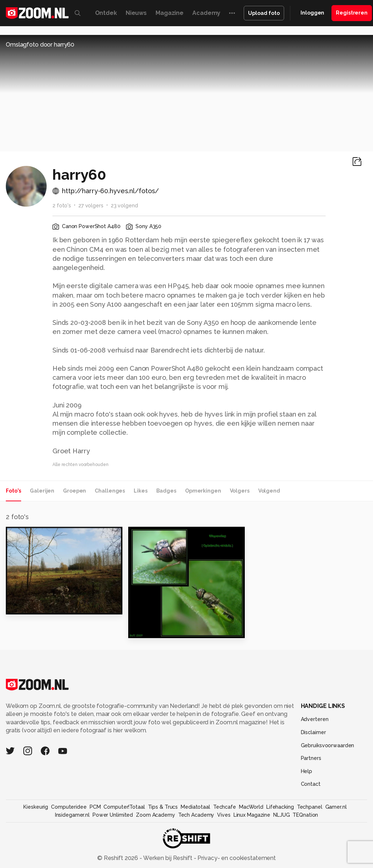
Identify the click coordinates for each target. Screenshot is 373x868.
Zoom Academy (156, 815)
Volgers (240, 491)
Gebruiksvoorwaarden (328, 745)
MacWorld (251, 807)
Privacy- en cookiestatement (236, 858)
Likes (140, 491)
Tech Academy (196, 815)
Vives (224, 815)
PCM (95, 807)
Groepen (74, 491)
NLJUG (281, 815)
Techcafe (225, 807)
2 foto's (62, 206)
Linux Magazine (252, 815)
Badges (166, 491)
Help (307, 771)
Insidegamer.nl (72, 815)
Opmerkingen (203, 491)
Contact (311, 784)
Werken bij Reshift (168, 858)
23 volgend (124, 206)
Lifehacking (280, 807)
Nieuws (136, 13)
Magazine (170, 13)
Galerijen (42, 491)
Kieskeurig (36, 807)
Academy (206, 13)
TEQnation (305, 815)
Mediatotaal (195, 807)
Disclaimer (313, 732)
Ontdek (106, 13)
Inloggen (312, 13)
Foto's (13, 491)
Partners (311, 758)
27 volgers (91, 206)
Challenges (110, 491)
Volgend (269, 491)
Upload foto (264, 13)
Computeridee (69, 807)
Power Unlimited (113, 815)
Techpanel (310, 807)
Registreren (352, 13)
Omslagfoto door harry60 (40, 45)
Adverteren (315, 719)
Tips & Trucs (163, 807)
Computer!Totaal (124, 807)
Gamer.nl (336, 807)
